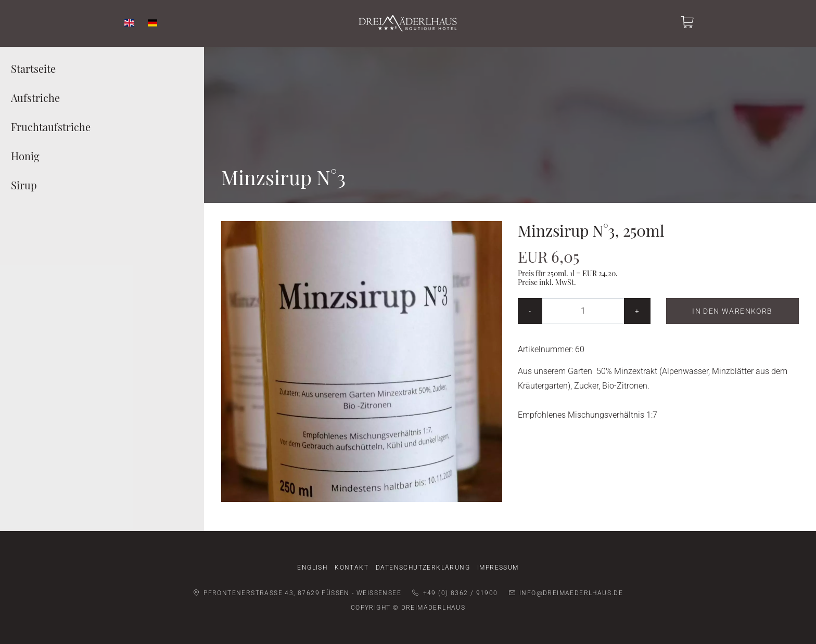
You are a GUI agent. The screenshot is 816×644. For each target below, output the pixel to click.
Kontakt (352, 568)
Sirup (24, 185)
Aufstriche (35, 98)
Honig (25, 156)
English (312, 568)
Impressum (498, 568)
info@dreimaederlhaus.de (566, 593)
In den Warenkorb (732, 311)
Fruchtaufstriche (51, 127)
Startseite (33, 68)
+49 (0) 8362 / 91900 (455, 593)
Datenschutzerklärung (423, 568)
